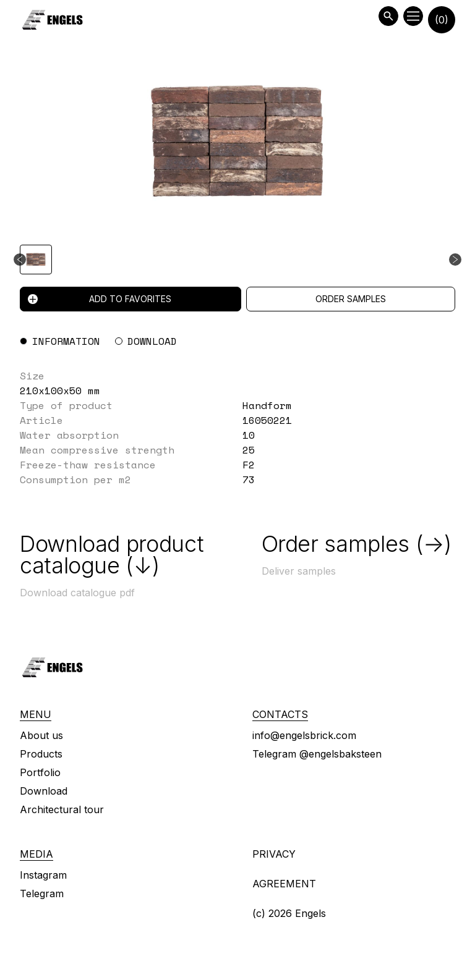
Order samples (351, 299)
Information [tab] (66, 341)
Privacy (274, 854)
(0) (442, 20)
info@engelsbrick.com (304, 735)
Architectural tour (62, 809)
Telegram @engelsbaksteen (317, 754)
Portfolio (40, 772)
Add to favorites (100, 299)
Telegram (42, 893)
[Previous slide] (20, 260)
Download (44, 791)
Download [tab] (152, 341)
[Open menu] (413, 16)
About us (41, 735)
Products (41, 754)
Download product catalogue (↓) (112, 555)
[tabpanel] (237, 428)
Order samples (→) (357, 544)
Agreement (284, 884)
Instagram (43, 875)
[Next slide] (455, 260)
